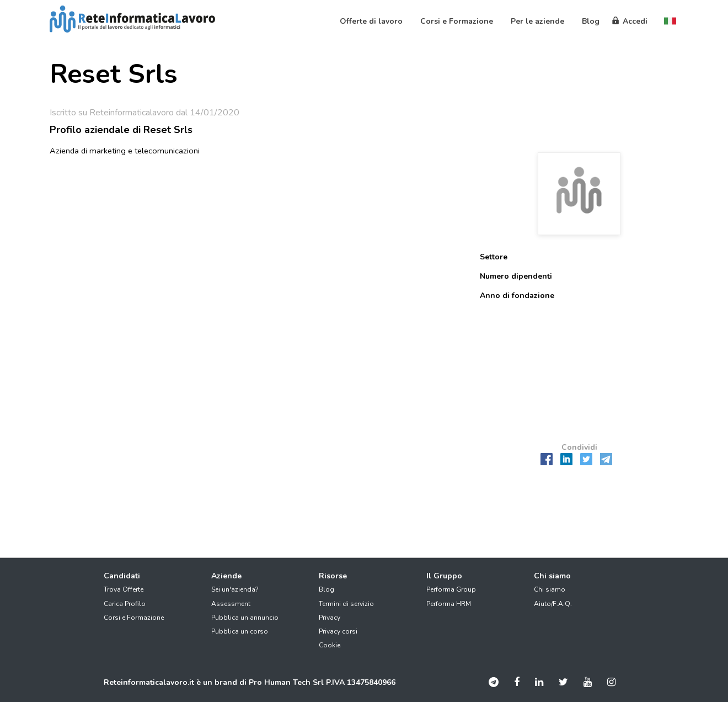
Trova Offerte (124, 589)
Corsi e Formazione (134, 618)
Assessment (231, 604)
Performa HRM (449, 604)
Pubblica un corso (240, 631)
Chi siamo (550, 589)
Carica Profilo (125, 604)
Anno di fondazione (517, 296)
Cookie (330, 645)
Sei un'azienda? (235, 589)
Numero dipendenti (516, 276)
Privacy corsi (338, 631)
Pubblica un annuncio (245, 618)
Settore (494, 257)
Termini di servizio (346, 604)
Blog (326, 589)
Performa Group (451, 589)
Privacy (330, 618)
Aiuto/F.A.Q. (553, 604)
